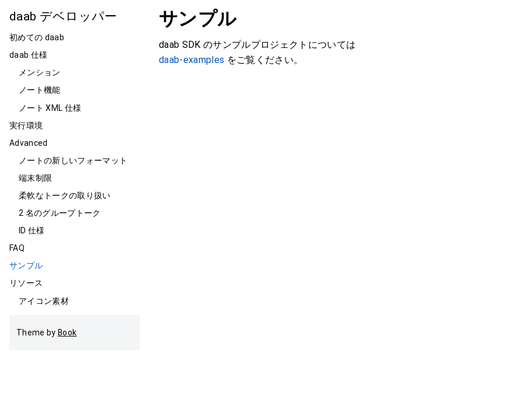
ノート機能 (40, 90)
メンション (40, 72)
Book (67, 332)
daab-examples (191, 60)
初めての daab (37, 37)
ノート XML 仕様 (50, 108)
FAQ (17, 248)
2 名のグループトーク (60, 213)
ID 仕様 (32, 230)
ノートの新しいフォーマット (73, 160)
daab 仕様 (28, 55)
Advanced (29, 143)
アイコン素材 (44, 301)
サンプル (26, 265)
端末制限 (35, 178)
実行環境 (26, 125)
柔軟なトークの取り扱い (65, 195)
